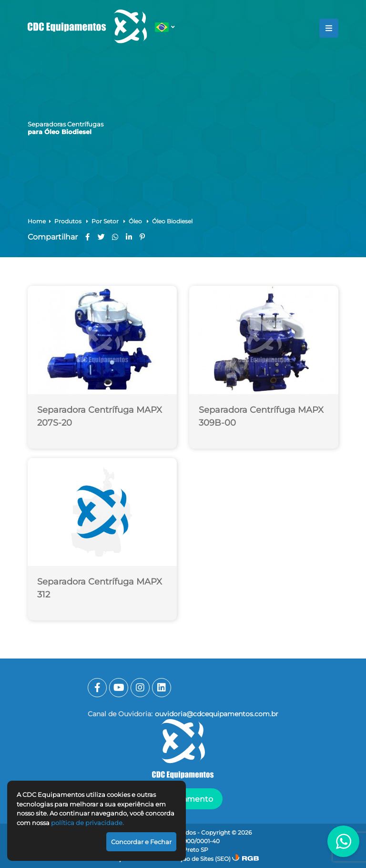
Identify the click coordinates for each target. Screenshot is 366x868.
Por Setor (106, 221)
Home (37, 221)
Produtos (69, 221)
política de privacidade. (87, 823)
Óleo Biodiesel (172, 221)
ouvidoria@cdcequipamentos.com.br (217, 714)
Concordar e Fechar (141, 842)
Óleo (136, 221)
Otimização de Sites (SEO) (194, 859)
